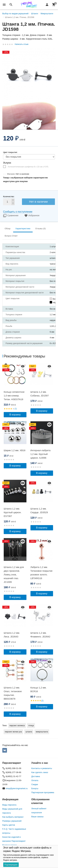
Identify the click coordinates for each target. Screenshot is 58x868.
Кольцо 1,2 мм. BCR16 (39, 689)
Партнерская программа (43, 792)
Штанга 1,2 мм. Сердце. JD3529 (39, 510)
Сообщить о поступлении (18, 212)
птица (31, 725)
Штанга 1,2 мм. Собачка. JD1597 (40, 394)
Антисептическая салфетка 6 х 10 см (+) (28, 167)
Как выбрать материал (13, 817)
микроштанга (42, 732)
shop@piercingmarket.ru (17, 788)
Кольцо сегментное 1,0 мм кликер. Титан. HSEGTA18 (14, 396)
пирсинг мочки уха (13, 732)
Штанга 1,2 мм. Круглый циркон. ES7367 (13, 512)
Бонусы (35, 788)
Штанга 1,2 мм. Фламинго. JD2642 (40, 635)
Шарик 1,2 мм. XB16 (15, 450)
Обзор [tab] (8, 229)
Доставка (36, 776)
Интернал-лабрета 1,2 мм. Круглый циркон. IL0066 (41, 454)
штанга (29, 732)
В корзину (15, 415)
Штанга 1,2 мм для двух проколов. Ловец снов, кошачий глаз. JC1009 (14, 575)
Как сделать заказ (40, 772)
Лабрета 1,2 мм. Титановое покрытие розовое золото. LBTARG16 (42, 573)
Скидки (35, 784)
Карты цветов (9, 825)
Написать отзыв (21, 44)
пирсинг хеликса (17, 725)
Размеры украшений (12, 821)
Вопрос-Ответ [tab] (11, 236)
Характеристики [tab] (23, 229)
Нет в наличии (38, 202)
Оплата (35, 780)
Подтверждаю (11, 865)
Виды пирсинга (9, 805)
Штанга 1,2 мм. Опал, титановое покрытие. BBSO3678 (13, 693)
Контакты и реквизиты (42, 768)
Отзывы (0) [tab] (40, 229)
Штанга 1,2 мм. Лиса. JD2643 (12, 635)
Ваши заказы (38, 817)
